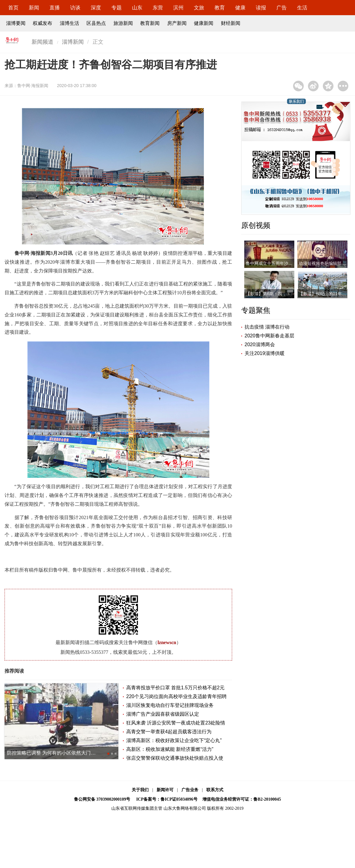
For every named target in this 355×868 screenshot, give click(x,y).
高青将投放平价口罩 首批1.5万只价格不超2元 (175, 688)
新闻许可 (165, 790)
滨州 (178, 8)
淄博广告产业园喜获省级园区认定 (163, 714)
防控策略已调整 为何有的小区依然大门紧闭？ (56, 753)
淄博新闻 (73, 42)
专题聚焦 (256, 310)
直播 (55, 8)
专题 (117, 8)
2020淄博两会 (260, 344)
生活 (302, 8)
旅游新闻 (123, 23)
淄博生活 (69, 23)
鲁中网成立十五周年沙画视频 (273, 263)
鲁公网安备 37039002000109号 (102, 799)
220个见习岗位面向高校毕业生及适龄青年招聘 (176, 696)
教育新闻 (150, 23)
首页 (13, 8)
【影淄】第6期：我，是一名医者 (277, 294)
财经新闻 (231, 23)
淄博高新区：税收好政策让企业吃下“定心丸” (174, 740)
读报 (261, 8)
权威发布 (42, 23)
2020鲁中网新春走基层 (269, 336)
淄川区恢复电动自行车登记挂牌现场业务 (170, 705)
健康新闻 (204, 23)
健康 (240, 8)
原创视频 (256, 225)
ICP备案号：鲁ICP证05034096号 (167, 799)
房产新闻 (177, 23)
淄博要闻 (16, 23)
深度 (96, 8)
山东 (137, 8)
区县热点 (96, 23)
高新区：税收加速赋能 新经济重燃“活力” (170, 749)
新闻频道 (42, 42)
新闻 (34, 8)
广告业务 (190, 790)
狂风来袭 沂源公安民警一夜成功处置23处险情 (176, 723)
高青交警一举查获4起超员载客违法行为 (169, 732)
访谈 (75, 8)
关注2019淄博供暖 (265, 353)
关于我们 (140, 790)
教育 (220, 8)
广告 (282, 8)
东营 (158, 8)
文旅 (199, 8)
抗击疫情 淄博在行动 (267, 327)
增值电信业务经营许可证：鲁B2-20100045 (242, 799)
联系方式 (215, 790)
